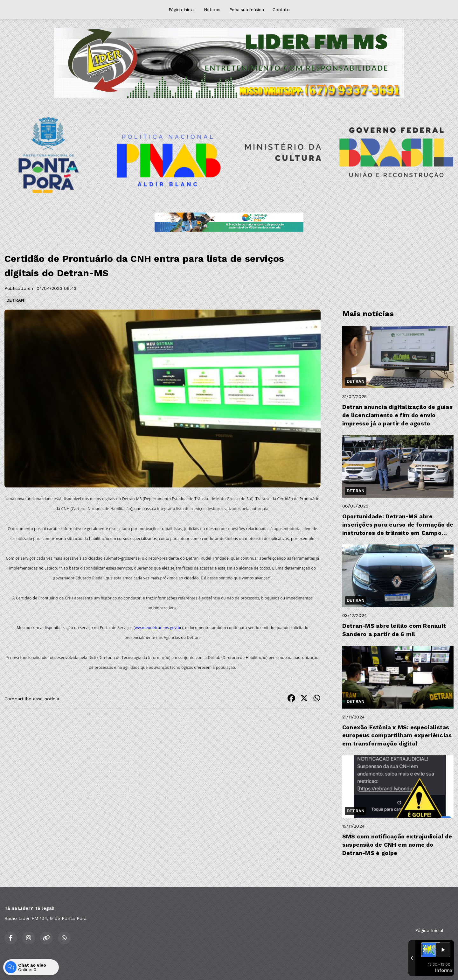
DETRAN (15, 300)
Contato (281, 10)
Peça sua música (247, 10)
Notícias (212, 10)
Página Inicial (182, 10)
